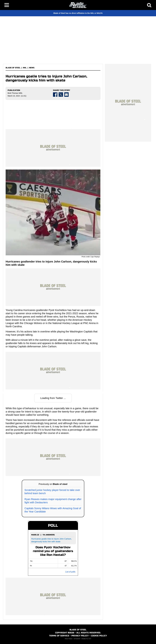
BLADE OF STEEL (13, 68)
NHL (25, 68)
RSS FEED (69, 639)
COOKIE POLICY (99, 636)
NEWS (32, 68)
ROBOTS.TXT (86, 639)
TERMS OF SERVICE (59, 636)
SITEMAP (77, 639)
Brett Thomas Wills (15, 93)
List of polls (70, 572)
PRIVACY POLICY (80, 636)
